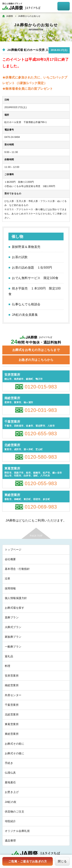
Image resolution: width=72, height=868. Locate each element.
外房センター (13, 695)
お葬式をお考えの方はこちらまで (36, 350)
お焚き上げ (12, 792)
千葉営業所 (12, 705)
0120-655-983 (41, 434)
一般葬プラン (13, 647)
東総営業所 (12, 734)
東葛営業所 (12, 724)
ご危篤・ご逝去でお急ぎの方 (28, 861)
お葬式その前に (14, 744)
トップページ (13, 550)
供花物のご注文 (14, 812)
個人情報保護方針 (16, 598)
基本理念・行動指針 (17, 569)
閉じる (62, 861)
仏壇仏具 (10, 773)
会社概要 (10, 559)
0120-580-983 (41, 457)
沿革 (8, 579)
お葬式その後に (14, 753)
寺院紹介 (10, 821)
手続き (9, 763)
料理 (8, 666)
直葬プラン (12, 617)
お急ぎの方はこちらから (36, 360)
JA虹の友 (11, 802)
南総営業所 (12, 685)
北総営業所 (12, 714)
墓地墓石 (10, 782)
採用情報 (10, 588)
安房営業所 (12, 676)
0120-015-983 (41, 387)
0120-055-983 (41, 483)
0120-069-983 (41, 507)
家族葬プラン (13, 637)
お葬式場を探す (14, 608)
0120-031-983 (41, 410)
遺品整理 (10, 841)
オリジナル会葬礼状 (17, 831)
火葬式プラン (13, 627)
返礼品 (9, 656)
